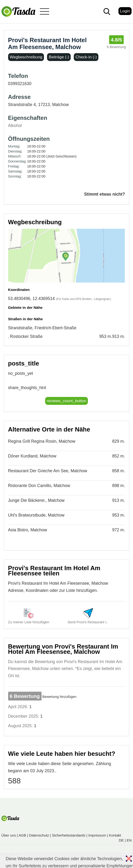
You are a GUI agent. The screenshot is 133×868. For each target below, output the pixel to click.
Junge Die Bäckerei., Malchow (36, 500)
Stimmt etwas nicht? (104, 194)
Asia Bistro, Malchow (28, 530)
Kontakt (115, 835)
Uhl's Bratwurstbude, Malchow (36, 515)
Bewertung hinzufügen (59, 697)
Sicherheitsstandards (69, 835)
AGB (22, 835)
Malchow (60, 105)
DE (121, 840)
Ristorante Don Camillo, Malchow (39, 486)
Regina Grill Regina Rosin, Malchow (42, 441)
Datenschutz (39, 835)
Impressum (97, 835)
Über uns (9, 835)
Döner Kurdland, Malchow (32, 456)
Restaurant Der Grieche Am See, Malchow (48, 471)
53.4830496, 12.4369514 (32, 299)
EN (129, 840)
